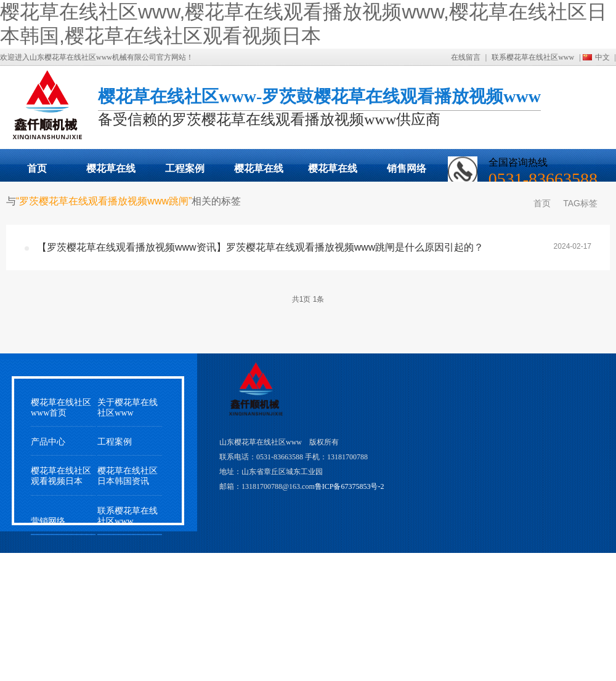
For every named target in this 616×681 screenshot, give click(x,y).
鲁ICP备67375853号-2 (350, 486)
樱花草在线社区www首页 (61, 408)
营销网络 (48, 521)
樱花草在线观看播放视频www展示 (111, 172)
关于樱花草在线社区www (128, 408)
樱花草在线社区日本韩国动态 (259, 172)
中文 (602, 57)
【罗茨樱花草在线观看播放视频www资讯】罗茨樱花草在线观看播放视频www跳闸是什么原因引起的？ (260, 247)
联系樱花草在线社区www (533, 57)
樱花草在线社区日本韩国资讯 (128, 476)
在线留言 (466, 57)
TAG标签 (580, 203)
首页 (37, 168)
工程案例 (185, 168)
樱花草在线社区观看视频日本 (333, 172)
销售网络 (407, 168)
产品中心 (48, 442)
